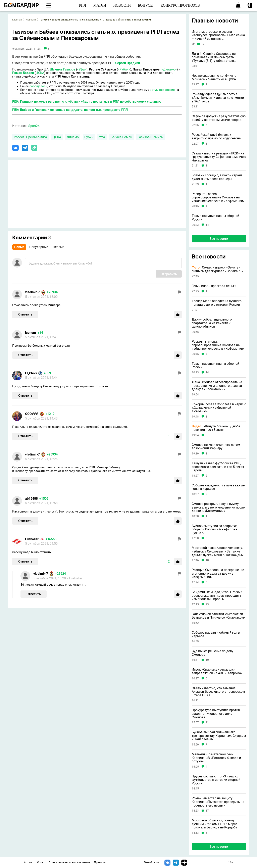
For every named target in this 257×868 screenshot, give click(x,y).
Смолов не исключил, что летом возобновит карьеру (216, 447)
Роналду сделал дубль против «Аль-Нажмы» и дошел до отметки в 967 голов (218, 98)
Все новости (219, 239)
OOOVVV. (32, 414)
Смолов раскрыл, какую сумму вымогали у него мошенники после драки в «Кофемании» (218, 507)
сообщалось (38, 86)
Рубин (89, 137)
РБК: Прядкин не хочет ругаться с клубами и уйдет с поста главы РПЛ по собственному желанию (87, 102)
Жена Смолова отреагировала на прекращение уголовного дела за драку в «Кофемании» (217, 386)
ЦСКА (40, 73)
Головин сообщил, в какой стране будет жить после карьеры (217, 177)
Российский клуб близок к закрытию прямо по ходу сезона (216, 136)
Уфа (102, 137)
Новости (31, 20)
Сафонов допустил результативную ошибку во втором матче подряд (219, 118)
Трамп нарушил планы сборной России (215, 218)
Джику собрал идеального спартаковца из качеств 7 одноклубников (212, 323)
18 (207, 560)
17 (207, 811)
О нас (41, 862)
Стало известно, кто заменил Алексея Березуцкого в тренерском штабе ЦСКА (218, 692)
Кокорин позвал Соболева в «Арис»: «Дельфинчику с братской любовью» (219, 408)
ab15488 (31, 499)
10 (207, 660)
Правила (100, 862)
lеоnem (31, 333)
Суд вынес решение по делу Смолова (213, 653)
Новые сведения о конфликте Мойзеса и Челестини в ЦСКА (214, 77)
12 (203, 44)
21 (207, 722)
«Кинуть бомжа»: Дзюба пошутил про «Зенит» (216, 428)
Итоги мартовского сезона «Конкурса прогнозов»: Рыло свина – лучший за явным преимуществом (218, 35)
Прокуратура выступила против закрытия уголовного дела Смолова (216, 714)
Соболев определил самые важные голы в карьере (218, 487)
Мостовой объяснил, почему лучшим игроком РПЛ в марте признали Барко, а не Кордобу (214, 824)
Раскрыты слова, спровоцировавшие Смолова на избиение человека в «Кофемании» (218, 198)
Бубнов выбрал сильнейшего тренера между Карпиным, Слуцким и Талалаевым (219, 736)
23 (207, 604)
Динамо (73, 137)
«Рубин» (124, 69)
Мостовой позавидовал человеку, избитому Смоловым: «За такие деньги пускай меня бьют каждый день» (218, 551)
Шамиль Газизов (63, 69)
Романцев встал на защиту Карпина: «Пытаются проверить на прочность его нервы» (218, 802)
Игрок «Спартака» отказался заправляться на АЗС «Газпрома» (217, 671)
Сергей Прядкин (128, 63)
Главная (17, 20)
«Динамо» (169, 69)
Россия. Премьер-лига (30, 137)
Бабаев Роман (121, 137)
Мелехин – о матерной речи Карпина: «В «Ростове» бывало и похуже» (216, 758)
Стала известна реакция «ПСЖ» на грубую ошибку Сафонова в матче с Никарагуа (219, 157)
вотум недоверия (162, 90)
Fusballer (32, 539)
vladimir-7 (32, 292)
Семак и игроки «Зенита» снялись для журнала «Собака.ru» (217, 269)
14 (207, 225)
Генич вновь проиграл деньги (214, 286)
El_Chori (31, 373)
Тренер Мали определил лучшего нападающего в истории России (217, 303)
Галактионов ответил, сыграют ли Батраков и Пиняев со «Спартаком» (219, 616)
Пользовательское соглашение (69, 862)
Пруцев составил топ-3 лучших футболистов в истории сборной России (216, 780)
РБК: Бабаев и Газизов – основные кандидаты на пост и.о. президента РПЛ (70, 110)
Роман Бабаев (23, 73)
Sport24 (34, 126)
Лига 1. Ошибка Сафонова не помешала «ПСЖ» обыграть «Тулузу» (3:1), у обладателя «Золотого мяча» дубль (214, 57)
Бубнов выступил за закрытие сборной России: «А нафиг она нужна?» (215, 529)
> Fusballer (74, 578)
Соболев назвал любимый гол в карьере (216, 634)
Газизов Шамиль (150, 137)
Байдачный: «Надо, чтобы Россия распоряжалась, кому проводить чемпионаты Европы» (217, 596)
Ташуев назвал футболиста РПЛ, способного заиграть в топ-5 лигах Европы (218, 467)
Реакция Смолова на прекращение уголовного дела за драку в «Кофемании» (218, 573)
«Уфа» (82, 69)
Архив (28, 862)
